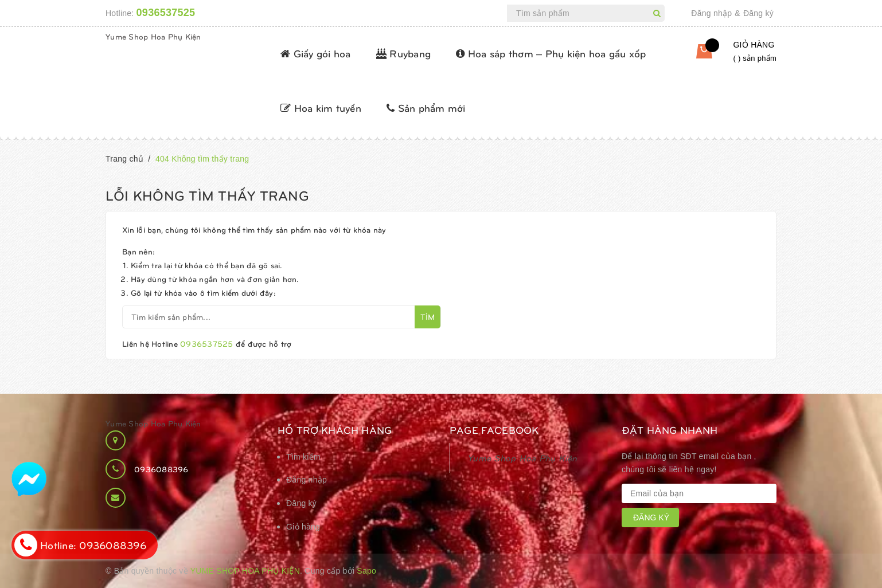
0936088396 (161, 469)
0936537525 (166, 13)
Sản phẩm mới (426, 107)
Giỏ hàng (303, 527)
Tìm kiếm (303, 457)
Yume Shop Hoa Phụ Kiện (153, 36)
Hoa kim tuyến (321, 107)
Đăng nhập (711, 13)
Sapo (366, 571)
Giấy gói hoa (316, 53)
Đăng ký (758, 13)
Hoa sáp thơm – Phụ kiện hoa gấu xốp (551, 53)
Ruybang (403, 53)
